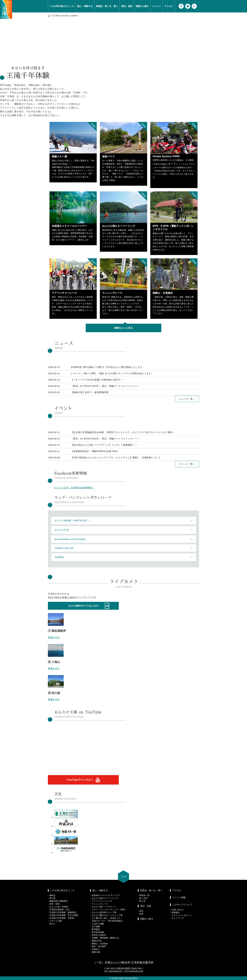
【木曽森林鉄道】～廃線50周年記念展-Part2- (95, 451)
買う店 (142, 901)
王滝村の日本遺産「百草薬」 (63, 918)
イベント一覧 (186, 464)
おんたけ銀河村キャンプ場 (104, 912)
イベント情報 (179, 897)
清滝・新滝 (54, 904)
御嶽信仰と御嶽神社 (59, 901)
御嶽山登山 (97, 941)
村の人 (52, 924)
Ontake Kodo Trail (64, 548)
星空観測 (96, 929)
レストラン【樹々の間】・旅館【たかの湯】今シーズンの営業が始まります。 (112, 373)
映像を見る (54, 637)
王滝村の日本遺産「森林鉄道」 (64, 912)
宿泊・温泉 (127, 6)
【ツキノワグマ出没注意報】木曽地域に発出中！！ (98, 380)
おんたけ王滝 (62, 530)
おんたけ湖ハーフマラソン (104, 907)
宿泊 (141, 911)
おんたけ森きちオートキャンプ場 (107, 915)
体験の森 (96, 952)
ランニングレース (100, 904)
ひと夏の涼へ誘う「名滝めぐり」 (107, 918)
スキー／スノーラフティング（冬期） (109, 910)
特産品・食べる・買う (107, 6)
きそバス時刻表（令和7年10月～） (73, 520)
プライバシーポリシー (182, 915)
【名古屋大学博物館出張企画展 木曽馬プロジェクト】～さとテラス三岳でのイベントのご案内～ (123, 432)
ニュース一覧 (186, 399)
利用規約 (175, 913)
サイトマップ (178, 918)
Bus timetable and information (70, 539)
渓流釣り (96, 949)
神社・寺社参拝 (99, 946)
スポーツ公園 (55, 921)
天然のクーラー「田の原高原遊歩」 (108, 921)
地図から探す (142, 6)
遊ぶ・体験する (85, 6)
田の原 (52, 898)
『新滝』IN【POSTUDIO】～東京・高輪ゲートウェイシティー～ (105, 386)
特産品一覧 (144, 895)
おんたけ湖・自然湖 (59, 907)
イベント (157, 6)
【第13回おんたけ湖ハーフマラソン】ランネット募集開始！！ (104, 445)
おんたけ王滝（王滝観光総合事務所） (74, 488)
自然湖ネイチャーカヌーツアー (106, 895)
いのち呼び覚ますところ (62, 6)
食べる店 (143, 898)
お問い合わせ (178, 910)
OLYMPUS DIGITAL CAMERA (65, 16)
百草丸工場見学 (99, 935)
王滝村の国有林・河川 (60, 910)
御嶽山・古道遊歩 (100, 944)
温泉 (141, 914)
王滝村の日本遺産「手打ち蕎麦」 (65, 915)
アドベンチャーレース (102, 901)
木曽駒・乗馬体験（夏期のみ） (106, 938)
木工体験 (96, 927)
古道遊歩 (59, 557)
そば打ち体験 (98, 924)
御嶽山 (52, 895)
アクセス (169, 6)
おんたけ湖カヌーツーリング (105, 898)
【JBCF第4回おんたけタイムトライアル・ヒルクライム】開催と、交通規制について (116, 457)
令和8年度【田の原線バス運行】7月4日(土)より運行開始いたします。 (108, 367)
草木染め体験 (98, 932)
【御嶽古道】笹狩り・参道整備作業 (90, 392)
